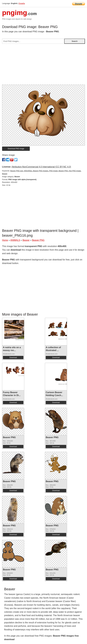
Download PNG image (16, 149)
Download (13, 358)
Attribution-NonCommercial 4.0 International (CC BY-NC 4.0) (41, 167)
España (22, 3)
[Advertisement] (43, 65)
